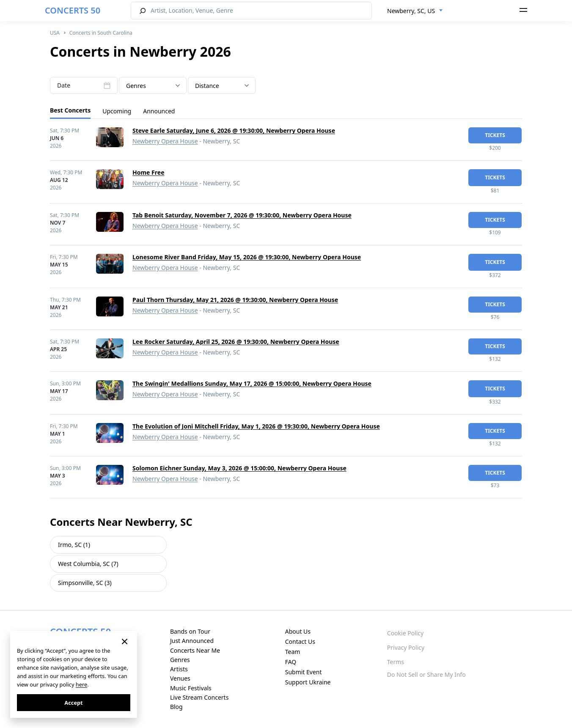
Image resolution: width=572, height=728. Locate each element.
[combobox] (415, 11)
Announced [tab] (159, 111)
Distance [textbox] (207, 86)
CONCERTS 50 (73, 10)
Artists (179, 669)
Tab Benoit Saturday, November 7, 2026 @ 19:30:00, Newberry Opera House (242, 215)
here (81, 684)
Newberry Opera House (165, 141)
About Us (298, 631)
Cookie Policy (405, 633)
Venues (180, 678)
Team (293, 652)
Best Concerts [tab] (70, 110)
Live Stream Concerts (199, 697)
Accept (73, 703)
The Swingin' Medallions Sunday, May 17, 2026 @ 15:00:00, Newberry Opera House (252, 383)
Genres (180, 660)
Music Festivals (191, 688)
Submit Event (304, 672)
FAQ (291, 662)
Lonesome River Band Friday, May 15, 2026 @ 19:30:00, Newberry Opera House (247, 257)
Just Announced (192, 641)
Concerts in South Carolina (101, 33)
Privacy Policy (406, 647)
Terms (396, 662)
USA (55, 33)
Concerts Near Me (195, 650)
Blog (176, 707)
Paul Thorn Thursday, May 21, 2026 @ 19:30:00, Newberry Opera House (235, 300)
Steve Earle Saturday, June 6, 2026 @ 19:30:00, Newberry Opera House (234, 130)
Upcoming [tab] (117, 111)
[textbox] (153, 86)
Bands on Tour (190, 631)
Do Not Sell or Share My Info (426, 674)
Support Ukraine (308, 682)
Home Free (148, 172)
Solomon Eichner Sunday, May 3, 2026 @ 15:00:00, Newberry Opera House (239, 468)
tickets (495, 135)
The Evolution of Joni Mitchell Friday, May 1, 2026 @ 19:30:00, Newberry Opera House (256, 426)
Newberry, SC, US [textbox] (411, 11)
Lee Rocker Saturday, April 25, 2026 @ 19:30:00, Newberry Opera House (236, 342)
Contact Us (300, 641)
